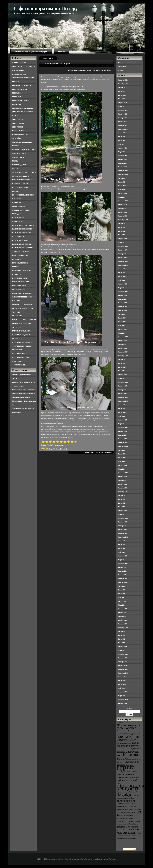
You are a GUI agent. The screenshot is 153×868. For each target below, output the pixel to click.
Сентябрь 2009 (123, 673)
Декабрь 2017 (123, 299)
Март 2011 (122, 605)
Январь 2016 (122, 386)
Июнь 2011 (122, 594)
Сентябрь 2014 (123, 446)
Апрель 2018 (122, 284)
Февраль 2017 (123, 337)
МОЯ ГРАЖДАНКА (19, 165)
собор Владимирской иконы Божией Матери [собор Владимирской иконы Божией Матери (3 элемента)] (129, 836)
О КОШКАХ (17, 199)
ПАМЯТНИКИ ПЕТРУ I (21, 240)
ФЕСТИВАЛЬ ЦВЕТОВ (20, 357)
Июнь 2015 (122, 412)
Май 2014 (121, 461)
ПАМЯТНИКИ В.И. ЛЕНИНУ (23, 229)
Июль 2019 (122, 227)
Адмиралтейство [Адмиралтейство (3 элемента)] (134, 731)
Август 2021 (122, 133)
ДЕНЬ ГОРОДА (18, 119)
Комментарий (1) (91, 452)
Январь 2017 (122, 341)
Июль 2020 (122, 182)
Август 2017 (122, 314)
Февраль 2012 (123, 563)
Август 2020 (122, 178)
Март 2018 (122, 288)
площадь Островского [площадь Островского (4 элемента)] (127, 827)
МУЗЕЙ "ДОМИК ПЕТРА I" (22, 176)
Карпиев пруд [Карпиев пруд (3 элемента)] (121, 762)
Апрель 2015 (122, 420)
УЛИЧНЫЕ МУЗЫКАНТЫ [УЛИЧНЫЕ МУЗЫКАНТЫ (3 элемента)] (126, 804)
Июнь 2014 (122, 458)
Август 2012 (122, 541)
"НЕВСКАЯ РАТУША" (20, 63)
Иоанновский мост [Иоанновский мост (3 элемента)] (133, 759)
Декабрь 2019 (123, 208)
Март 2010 (122, 650)
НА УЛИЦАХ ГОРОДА (20, 184)
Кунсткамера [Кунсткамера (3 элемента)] (130, 765)
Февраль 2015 (123, 428)
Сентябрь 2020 (123, 174)
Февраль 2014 (123, 473)
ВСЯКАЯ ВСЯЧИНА (20, 89)
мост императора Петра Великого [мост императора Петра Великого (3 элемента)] (128, 824)
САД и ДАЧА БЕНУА (19, 289)
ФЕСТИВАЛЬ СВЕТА (20, 354)
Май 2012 (121, 552)
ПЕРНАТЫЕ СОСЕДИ (20, 255)
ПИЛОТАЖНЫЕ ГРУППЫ (22, 271)
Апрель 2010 (122, 647)
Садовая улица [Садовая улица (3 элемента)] (121, 792)
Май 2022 (121, 99)
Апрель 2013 (122, 511)
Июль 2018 (122, 273)
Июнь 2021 (122, 140)
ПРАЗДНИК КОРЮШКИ (21, 282)
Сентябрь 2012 (123, 537)
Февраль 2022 (123, 110)
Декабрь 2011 (123, 571)
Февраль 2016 (123, 382)
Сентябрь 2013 (123, 492)
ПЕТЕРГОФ (17, 259)
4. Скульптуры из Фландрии (56, 63)
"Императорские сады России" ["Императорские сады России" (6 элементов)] (128, 727)
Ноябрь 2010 (122, 620)
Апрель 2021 (122, 148)
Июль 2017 (122, 318)
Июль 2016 (122, 363)
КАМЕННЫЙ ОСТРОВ (20, 135)
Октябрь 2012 (123, 533)
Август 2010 (122, 631)
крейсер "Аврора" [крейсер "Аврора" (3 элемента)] (135, 821)
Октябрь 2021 (123, 125)
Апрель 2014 (122, 465)
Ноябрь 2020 (122, 167)
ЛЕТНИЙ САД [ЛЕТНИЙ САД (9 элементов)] (125, 769)
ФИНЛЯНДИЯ (17, 361)
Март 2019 (122, 242)
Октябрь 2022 (123, 80)
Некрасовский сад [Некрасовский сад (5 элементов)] (127, 782)
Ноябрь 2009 (122, 665)
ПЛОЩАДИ (16, 274)
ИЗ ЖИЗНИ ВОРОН (19, 131)
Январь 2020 (122, 205)
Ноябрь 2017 (122, 303)
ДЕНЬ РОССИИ (18, 127)
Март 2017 (122, 333)
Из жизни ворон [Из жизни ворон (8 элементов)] (128, 756)
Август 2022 (122, 88)
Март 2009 (122, 696)
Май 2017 (121, 326)
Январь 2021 (122, 159)
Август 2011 (122, 586)
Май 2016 (121, 371)
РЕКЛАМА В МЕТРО (20, 286)
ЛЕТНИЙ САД (17, 138)
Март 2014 (122, 469)
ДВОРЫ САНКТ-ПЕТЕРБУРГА (23, 108)
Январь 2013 (122, 522)
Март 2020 (122, 197)
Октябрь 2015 (123, 397)
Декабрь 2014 (123, 435)
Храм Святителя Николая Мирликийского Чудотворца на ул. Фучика (24, 401)
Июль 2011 (122, 590)
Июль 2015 (122, 409)
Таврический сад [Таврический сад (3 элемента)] (129, 798)
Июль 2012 (122, 545)
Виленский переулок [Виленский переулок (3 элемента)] (124, 749)
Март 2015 (122, 424)
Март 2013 (122, 514)
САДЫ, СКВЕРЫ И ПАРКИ (22, 293)
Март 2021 (122, 152)
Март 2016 (122, 378)
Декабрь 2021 (123, 118)
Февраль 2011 (123, 609)
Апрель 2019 (122, 239)
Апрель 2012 (122, 556)
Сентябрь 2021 (123, 129)
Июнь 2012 (122, 548)
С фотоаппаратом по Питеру (46, 8)
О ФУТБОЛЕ (17, 203)
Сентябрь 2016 (123, 356)
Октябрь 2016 (123, 352)
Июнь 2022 (122, 95)
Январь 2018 (122, 295)
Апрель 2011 (122, 601)
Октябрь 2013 (123, 488)
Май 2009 (121, 688)
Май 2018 (121, 280)
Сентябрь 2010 (123, 628)
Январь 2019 (122, 250)
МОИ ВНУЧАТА (18, 157)
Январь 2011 (122, 613)
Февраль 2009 (123, 699)
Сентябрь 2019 (123, 220)
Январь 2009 (122, 703)
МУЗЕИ (15, 169)
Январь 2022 (122, 114)
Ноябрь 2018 (122, 258)
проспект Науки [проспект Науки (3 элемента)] (122, 830)
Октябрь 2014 (123, 443)
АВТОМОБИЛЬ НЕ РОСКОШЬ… (24, 78)
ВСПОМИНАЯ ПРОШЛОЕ (22, 85)
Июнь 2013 (122, 503)
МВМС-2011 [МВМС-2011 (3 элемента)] (121, 775)
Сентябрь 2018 (123, 265)
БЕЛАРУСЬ (16, 82)
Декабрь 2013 (123, 480)
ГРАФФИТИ (17, 97)
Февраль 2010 (123, 654)
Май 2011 (121, 597)
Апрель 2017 (122, 329)
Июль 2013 (122, 499)
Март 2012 (122, 560)
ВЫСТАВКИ (17, 93)
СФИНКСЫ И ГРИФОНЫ (21, 323)
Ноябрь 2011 (122, 575)
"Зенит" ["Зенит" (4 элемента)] (120, 723)
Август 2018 (122, 269)
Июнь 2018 (122, 276)
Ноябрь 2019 (122, 212)
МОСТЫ (15, 161)
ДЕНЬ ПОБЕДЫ (18, 123)
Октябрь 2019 (123, 216)
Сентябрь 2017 (123, 310)
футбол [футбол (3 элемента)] (135, 839)
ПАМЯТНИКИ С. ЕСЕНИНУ (22, 244)
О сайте (62, 52)
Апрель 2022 (122, 103)
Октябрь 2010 (123, 624)
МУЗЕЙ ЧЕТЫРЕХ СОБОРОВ (23, 180)
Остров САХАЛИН (19, 206)
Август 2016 (122, 360)
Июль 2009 (122, 681)
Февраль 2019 (123, 246)
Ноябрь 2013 (122, 484)
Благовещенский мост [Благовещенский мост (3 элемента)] (124, 743)
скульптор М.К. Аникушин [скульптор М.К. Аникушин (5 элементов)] (128, 831)
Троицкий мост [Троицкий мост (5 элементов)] (126, 801)
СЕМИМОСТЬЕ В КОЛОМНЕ (23, 305)
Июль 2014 (122, 454)
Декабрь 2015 (123, 390)
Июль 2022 (122, 91)
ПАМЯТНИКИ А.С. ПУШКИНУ (24, 225)
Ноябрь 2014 (122, 439)
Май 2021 (121, 144)
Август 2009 (122, 677)
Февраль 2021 (123, 156)
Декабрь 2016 (123, 344)
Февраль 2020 (123, 201)
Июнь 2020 (122, 186)
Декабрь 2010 (123, 616)
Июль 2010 (122, 635)
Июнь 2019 (122, 231)
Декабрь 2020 (123, 163)
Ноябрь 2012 (122, 529)
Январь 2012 (122, 567)
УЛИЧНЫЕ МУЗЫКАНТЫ (22, 331)
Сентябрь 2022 (123, 84)
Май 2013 (121, 507)
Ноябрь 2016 (122, 348)
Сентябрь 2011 (123, 582)
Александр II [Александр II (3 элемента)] (121, 734)
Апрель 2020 (122, 193)
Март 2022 (122, 106)
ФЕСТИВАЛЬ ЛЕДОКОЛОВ (22, 342)
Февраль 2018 (123, 292)
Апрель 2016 (122, 375)
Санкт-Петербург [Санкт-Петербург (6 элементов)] (127, 793)
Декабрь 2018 (123, 254)
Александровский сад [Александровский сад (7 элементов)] (131, 738)
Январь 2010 (122, 658)
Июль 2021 (122, 137)
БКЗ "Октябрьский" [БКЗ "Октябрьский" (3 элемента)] (129, 740)
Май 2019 (121, 235)
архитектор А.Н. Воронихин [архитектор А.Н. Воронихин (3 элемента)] (126, 806)
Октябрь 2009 (123, 669)
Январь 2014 (122, 477)
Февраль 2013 (123, 518)
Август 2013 (122, 495)
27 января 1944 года (19, 74)
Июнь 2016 (122, 367)
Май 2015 (121, 416)
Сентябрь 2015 (123, 401)
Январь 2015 (122, 431)
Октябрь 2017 (123, 307)
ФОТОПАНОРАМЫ (19, 365)
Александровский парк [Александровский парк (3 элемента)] (134, 734)
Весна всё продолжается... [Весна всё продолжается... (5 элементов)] (128, 744)
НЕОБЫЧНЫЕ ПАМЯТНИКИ (23, 195)
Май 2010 (121, 643)
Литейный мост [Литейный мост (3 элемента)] (131, 772)
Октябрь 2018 (123, 261)
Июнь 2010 (122, 639)
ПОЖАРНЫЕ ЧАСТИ (20, 278)
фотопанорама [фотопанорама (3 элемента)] (127, 839)
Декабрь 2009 (123, 662)
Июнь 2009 (122, 684)
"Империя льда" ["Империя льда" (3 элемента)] (122, 731)
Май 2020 (121, 190)
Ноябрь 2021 (122, 122)
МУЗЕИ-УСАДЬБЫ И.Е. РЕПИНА (24, 172)
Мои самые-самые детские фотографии (31, 52)
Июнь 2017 (122, 322)
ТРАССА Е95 (17, 327)
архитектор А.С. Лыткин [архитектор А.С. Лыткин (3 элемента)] (125, 809)
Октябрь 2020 (123, 171)
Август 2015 (122, 405)
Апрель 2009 (122, 692)
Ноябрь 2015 (122, 394)
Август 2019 (122, 224)
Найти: (129, 708)
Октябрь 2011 (123, 579)
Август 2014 (122, 450)
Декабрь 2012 (123, 526)
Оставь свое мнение (105, 452)
